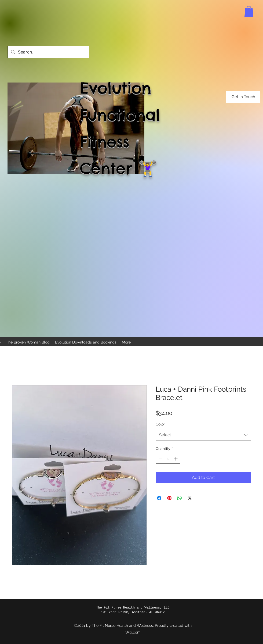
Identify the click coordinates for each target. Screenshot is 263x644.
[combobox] (203, 435)
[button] (249, 12)
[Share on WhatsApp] (180, 498)
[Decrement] (160, 459)
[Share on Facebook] (159, 498)
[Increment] (176, 459)
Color (160, 424)
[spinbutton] (168, 459)
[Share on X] (190, 498)
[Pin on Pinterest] (169, 498)
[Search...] (48, 52)
